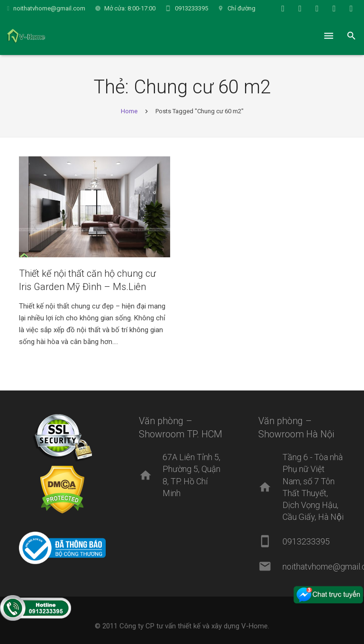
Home (129, 111)
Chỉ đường (241, 8)
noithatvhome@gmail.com (49, 8)
